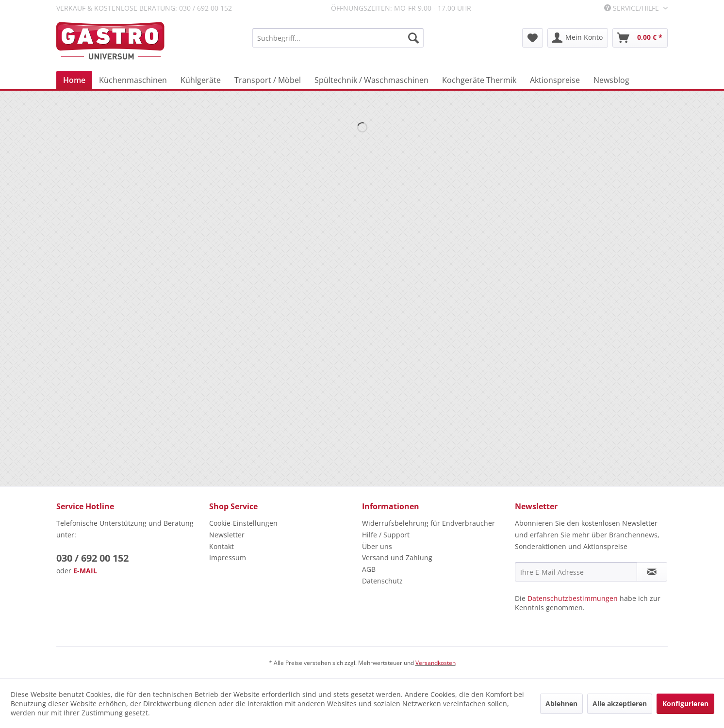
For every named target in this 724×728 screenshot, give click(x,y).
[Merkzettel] (533, 38)
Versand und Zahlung (397, 558)
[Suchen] (413, 38)
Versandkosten (436, 663)
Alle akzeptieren (620, 704)
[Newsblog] (611, 80)
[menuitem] (338, 38)
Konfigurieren (685, 704)
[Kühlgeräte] (201, 80)
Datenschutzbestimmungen (573, 598)
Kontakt (222, 546)
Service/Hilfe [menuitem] (633, 8)
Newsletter (227, 535)
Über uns (377, 546)
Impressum (228, 558)
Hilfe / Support (386, 535)
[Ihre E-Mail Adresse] (576, 572)
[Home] (74, 80)
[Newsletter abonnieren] (652, 572)
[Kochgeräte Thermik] (479, 80)
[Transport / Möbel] (268, 80)
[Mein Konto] (578, 38)
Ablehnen (561, 704)
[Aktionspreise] (555, 80)
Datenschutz (382, 581)
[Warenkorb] (640, 38)
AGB (369, 569)
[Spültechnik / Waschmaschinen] (371, 80)
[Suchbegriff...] (338, 38)
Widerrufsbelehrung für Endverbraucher (428, 523)
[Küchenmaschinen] (133, 80)
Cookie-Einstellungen (243, 523)
